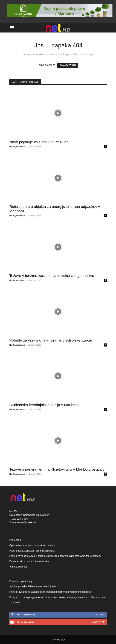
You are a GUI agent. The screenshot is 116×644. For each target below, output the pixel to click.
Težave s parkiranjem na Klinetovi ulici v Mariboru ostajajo (57, 469)
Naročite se (98, 622)
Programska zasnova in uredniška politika (32, 551)
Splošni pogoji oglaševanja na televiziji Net (33, 586)
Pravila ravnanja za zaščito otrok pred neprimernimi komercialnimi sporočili (50, 592)
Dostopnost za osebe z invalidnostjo (29, 561)
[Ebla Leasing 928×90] (60, 18)
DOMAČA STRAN (68, 65)
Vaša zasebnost (18, 567)
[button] (12, 28)
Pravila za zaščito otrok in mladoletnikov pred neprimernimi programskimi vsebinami (55, 556)
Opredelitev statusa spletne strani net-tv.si (32, 545)
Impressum (15, 540)
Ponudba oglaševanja (21, 581)
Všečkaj (100, 615)
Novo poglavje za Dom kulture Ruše (39, 142)
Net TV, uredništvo (17, 147)
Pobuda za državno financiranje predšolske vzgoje (51, 340)
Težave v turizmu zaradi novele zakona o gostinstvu (52, 276)
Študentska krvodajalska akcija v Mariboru (44, 405)
